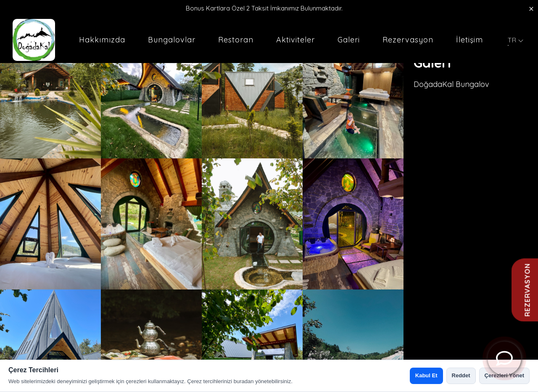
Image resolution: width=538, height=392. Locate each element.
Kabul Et (426, 375)
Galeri (349, 40)
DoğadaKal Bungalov (451, 84)
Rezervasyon (408, 40)
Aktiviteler (295, 40)
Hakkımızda (102, 40)
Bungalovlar (172, 40)
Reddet (461, 375)
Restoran (236, 40)
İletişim (469, 40)
